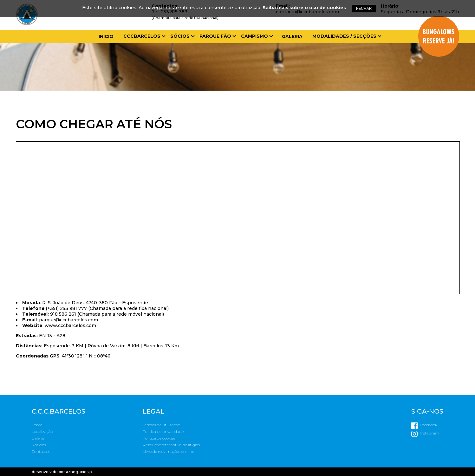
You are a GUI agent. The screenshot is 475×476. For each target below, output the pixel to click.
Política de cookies (159, 438)
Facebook (429, 425)
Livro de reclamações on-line (168, 451)
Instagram (429, 433)
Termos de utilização (161, 425)
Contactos (41, 451)
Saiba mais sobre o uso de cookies (304, 8)
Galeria (292, 36)
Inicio (106, 36)
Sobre (37, 425)
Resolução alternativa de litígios (171, 445)
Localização (42, 431)
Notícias (39, 445)
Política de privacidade (163, 431)
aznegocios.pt (80, 472)
